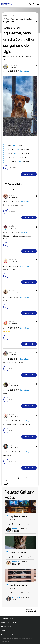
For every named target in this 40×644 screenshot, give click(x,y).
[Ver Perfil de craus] (11, 445)
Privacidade (6, 627)
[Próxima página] (18, 189)
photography (12, 161)
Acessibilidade (7, 619)
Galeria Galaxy (25, 71)
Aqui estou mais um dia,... (19, 518)
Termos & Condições (9, 623)
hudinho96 (16, 529)
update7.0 (26, 161)
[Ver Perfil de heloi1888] (12, 226)
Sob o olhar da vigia (19, 552)
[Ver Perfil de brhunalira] (12, 260)
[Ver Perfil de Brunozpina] (13, 353)
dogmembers (25, 149)
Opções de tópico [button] (33, 21)
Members (11, 157)
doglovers (11, 149)
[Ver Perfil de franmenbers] (13, 322)
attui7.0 (10, 145)
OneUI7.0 (23, 157)
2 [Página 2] (14, 189)
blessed (22, 145)
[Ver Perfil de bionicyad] (12, 291)
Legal (3, 631)
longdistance (24, 153)
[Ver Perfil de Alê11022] (12, 414)
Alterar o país (7, 634)
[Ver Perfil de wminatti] (12, 195)
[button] (33, 66)
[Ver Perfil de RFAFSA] (11, 383)
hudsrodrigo (16, 562)
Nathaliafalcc (16, 598)
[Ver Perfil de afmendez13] (13, 66)
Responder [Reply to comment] (29, 218)
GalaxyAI (10, 153)
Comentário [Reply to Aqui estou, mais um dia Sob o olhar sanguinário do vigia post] (29, 174)
